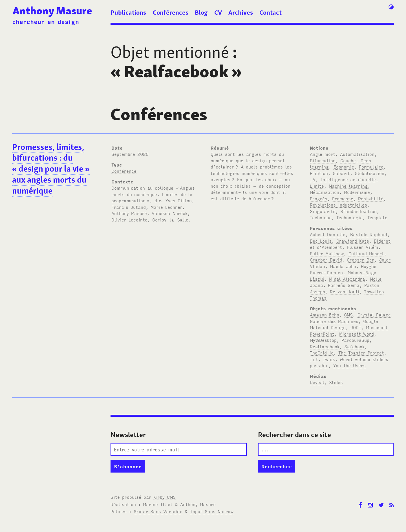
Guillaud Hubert (366, 253)
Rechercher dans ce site (294, 435)
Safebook (354, 346)
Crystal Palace (374, 314)
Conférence (124, 171)
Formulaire (371, 167)
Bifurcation (323, 160)
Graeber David (326, 260)
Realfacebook (325, 346)
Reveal (317, 382)
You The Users (349, 365)
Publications (128, 12)
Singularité (323, 211)
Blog (201, 12)
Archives (241, 12)
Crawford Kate (353, 241)
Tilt (314, 359)
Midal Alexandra (347, 279)
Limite (317, 186)
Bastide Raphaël (369, 234)
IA (313, 179)
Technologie (349, 217)
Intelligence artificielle (348, 179)
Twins (329, 359)
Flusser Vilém (362, 247)
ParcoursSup (355, 340)
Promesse (343, 198)
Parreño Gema (344, 285)
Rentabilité (371, 198)
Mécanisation (325, 192)
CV (218, 12)
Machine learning (348, 186)
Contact (271, 12)
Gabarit (341, 173)
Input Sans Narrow (212, 511)
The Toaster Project (361, 353)
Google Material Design (344, 324)
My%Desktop (323, 340)
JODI (356, 327)
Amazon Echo (325, 314)
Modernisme (357, 192)
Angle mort (323, 154)
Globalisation (369, 173)
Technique (321, 217)
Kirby (165, 497)
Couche (348, 160)
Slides (336, 382)
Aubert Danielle (328, 234)
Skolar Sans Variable (158, 511)
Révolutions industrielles (338, 205)
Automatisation (357, 154)
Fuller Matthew (327, 253)
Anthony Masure (52, 11)
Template (377, 217)
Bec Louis (321, 241)
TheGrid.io (322, 353)
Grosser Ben (361, 260)
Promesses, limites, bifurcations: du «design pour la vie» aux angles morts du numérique (51, 169)
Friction (319, 173)
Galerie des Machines (334, 321)
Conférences (171, 12)
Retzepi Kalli (345, 291)
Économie (344, 167)
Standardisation (358, 211)
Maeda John (343, 266)
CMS (348, 314)
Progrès (319, 198)
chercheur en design (46, 21)
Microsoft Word (357, 334)
